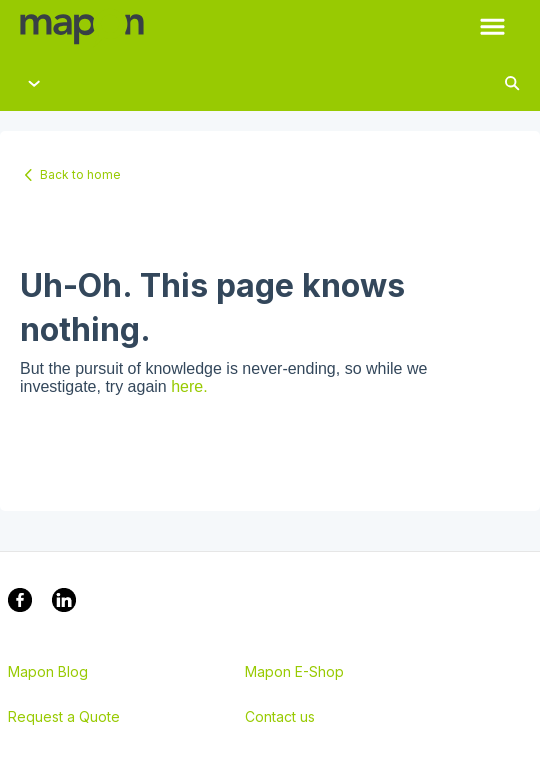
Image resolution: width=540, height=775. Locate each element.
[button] (492, 28)
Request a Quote (64, 717)
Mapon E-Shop (294, 672)
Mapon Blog (48, 672)
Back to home (80, 174)
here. (189, 386)
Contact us (280, 717)
